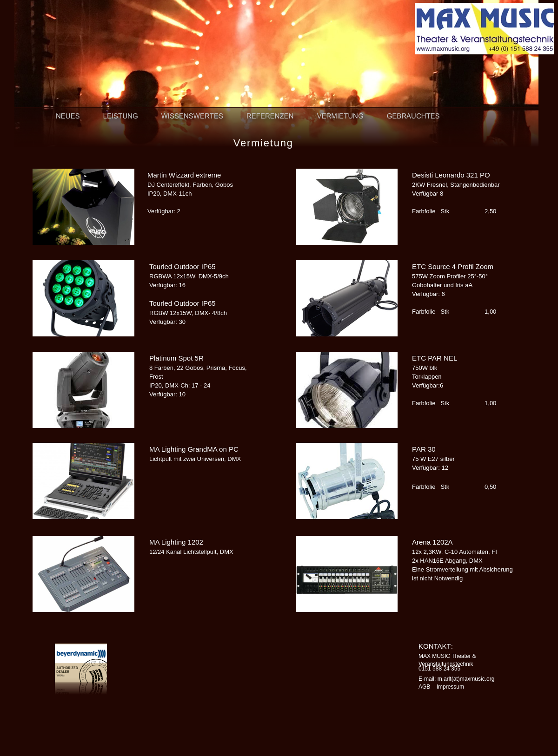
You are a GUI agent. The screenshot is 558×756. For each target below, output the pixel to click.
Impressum (450, 687)
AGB (424, 687)
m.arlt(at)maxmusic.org (466, 679)
